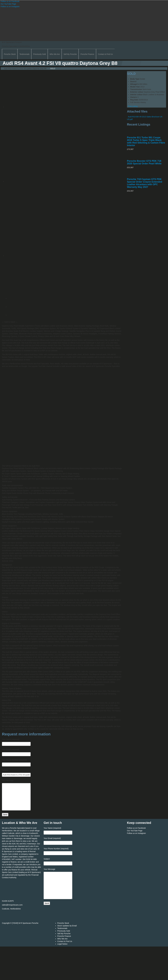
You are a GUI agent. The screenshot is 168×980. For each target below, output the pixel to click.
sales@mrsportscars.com (12, 905)
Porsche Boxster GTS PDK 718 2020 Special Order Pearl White (144, 162)
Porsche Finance (87, 54)
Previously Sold (40, 54)
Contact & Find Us (105, 54)
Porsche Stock (10, 54)
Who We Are (55, 54)
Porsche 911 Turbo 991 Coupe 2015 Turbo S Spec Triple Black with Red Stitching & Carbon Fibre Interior (146, 141)
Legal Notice (62, 944)
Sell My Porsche (70, 54)
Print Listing (132, 106)
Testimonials (24, 54)
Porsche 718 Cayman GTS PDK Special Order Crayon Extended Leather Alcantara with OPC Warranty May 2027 (145, 183)
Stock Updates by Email (67, 926)
